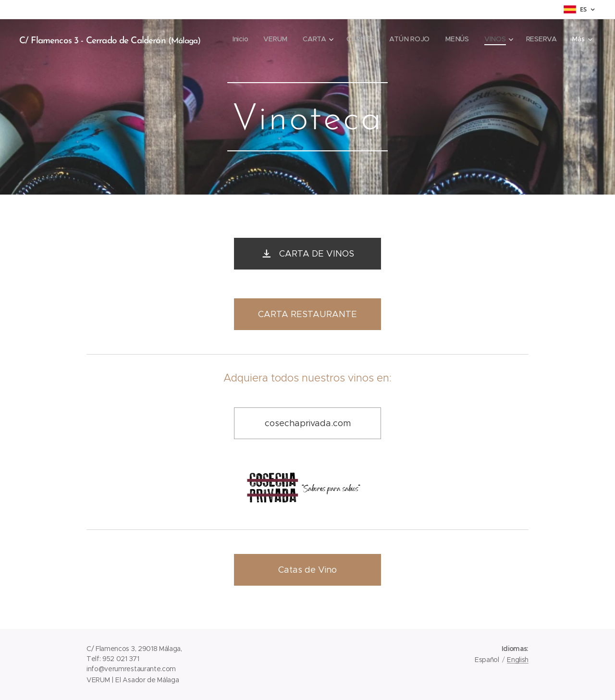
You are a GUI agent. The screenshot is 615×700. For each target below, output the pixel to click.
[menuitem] (243, 39)
